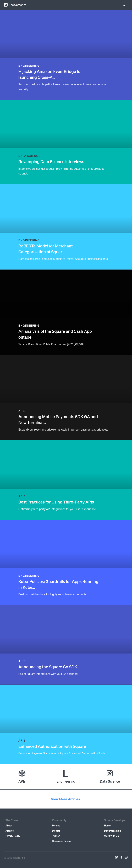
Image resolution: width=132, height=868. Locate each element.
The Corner (13, 5)
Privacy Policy (13, 836)
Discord (56, 831)
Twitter (56, 836)
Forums (56, 825)
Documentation (112, 831)
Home (107, 825)
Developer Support (62, 841)
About (9, 825)
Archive (10, 831)
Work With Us (111, 836)
